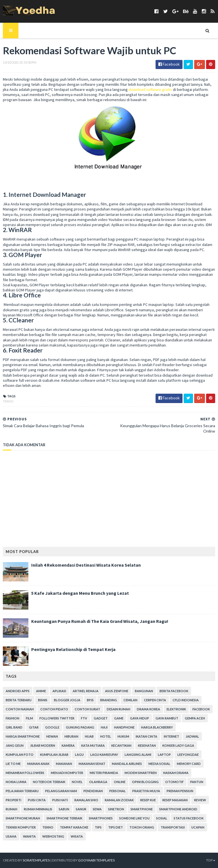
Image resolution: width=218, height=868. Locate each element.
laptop (164, 755)
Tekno (8, 401)
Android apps (18, 691)
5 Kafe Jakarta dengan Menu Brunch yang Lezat (80, 593)
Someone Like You (134, 818)
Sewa (97, 809)
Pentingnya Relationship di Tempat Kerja (73, 649)
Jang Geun (15, 745)
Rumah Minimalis (38, 809)
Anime (41, 691)
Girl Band (14, 727)
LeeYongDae (188, 755)
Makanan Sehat (92, 764)
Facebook (201, 709)
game (119, 718)
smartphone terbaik (64, 818)
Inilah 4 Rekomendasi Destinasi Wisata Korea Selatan (86, 565)
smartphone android (178, 809)
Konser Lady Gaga (178, 745)
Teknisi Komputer (21, 827)
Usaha (11, 836)
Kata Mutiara (93, 745)
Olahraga (98, 782)
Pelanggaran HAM (61, 791)
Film (29, 718)
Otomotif (174, 782)
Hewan (52, 736)
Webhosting (53, 836)
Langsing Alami (138, 755)
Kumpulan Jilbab (54, 755)
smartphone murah (23, 818)
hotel (106, 736)
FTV (84, 718)
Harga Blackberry (157, 727)
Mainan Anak (38, 764)
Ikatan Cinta (146, 736)
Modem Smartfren (141, 773)
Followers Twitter (57, 718)
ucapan (198, 827)
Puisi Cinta (37, 800)
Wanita (29, 836)
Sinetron (116, 809)
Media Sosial (159, 764)
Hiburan (71, 736)
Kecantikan (121, 745)
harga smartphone (23, 736)
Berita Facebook (174, 691)
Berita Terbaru (19, 700)
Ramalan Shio (86, 800)
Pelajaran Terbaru (22, 791)
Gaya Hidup (140, 718)
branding (109, 700)
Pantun (197, 782)
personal (118, 791)
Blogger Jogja (67, 700)
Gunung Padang (80, 727)
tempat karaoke (74, 827)
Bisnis (43, 700)
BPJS (90, 700)
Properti (13, 800)
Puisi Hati (60, 800)
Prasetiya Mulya (146, 791)
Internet (171, 736)
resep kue (148, 800)
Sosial (162, 818)
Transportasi (173, 827)
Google (52, 727)
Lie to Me (13, 764)
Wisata (77, 836)
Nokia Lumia (16, 782)
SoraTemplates (36, 860)
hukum (123, 736)
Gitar (34, 727)
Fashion (12, 718)
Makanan (64, 764)
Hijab (89, 736)
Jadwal (192, 736)
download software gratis (150, 89)
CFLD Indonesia (186, 700)
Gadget (101, 718)
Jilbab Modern (43, 745)
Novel (77, 782)
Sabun (64, 809)
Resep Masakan (175, 800)
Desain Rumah (119, 709)
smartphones (101, 818)
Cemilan (130, 700)
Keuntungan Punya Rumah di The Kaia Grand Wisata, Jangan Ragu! (100, 621)
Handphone (124, 727)
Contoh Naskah (20, 709)
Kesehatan (147, 745)
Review (200, 800)
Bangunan (144, 691)
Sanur (81, 809)
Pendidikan (93, 791)
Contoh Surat (87, 709)
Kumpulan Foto (20, 755)
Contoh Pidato (54, 709)
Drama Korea (148, 709)
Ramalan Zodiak (119, 800)
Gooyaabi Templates (96, 860)
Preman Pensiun (180, 791)
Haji (104, 727)
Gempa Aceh (195, 718)
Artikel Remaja (86, 691)
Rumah (11, 809)
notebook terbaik (49, 782)
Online (120, 782)
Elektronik (176, 709)
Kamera (68, 745)
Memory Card (189, 764)
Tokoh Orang (142, 827)
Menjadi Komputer (67, 773)
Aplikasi (59, 691)
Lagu (79, 755)
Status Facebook (189, 818)
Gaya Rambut (167, 718)
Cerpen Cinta (155, 700)
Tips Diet (116, 827)
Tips (98, 827)
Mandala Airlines (127, 764)
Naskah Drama (176, 773)
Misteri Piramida (104, 773)
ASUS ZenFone (117, 691)
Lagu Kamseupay (104, 755)
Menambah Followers (25, 773)
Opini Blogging (145, 782)
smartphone (142, 809)
